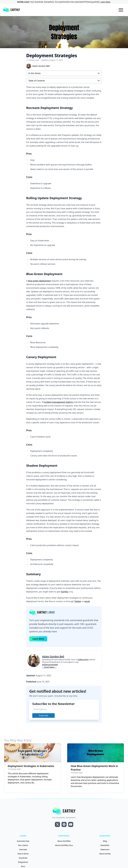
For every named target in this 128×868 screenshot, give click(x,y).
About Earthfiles (64, 841)
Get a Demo (23, 845)
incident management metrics (58, 402)
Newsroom (105, 849)
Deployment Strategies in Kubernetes (31, 766)
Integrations (23, 862)
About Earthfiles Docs (64, 845)
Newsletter (105, 845)
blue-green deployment (39, 281)
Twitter (78, 601)
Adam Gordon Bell (53, 656)
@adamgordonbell (50, 665)
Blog (105, 841)
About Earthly (105, 854)
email (87, 601)
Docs (23, 866)
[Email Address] (56, 709)
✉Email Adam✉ (49, 667)
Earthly (65, 592)
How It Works (23, 854)
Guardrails (23, 858)
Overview (23, 849)
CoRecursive (83, 660)
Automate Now (23, 841)
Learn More (106, 2)
